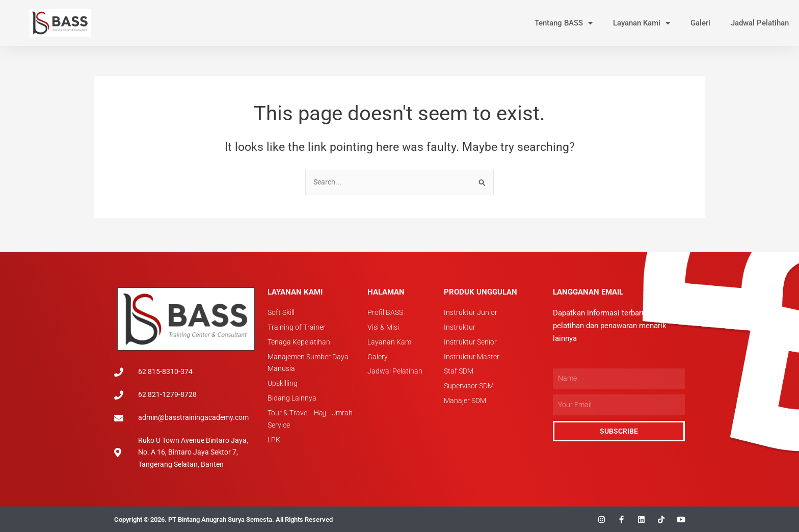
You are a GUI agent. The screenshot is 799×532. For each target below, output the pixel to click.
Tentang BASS (564, 23)
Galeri (700, 23)
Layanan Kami (642, 23)
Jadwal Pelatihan (760, 23)
